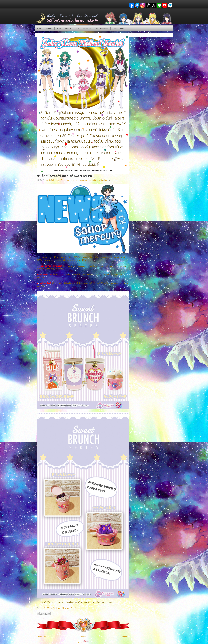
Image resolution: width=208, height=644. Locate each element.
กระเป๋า (69, 180)
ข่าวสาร (75, 180)
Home (39, 28)
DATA (77, 28)
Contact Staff (119, 28)
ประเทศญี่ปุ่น (93, 180)
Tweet (80, 642)
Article (68, 28)
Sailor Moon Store (58, 180)
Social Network (102, 28)
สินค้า (106, 180)
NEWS (59, 28)
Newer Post (42, 636)
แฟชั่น (101, 180)
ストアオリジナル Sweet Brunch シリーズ (60, 608)
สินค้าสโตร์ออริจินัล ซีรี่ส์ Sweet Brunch (64, 176)
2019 (48, 180)
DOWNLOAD (87, 28)
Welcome (49, 28)
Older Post (125, 636)
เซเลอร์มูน (83, 180)
